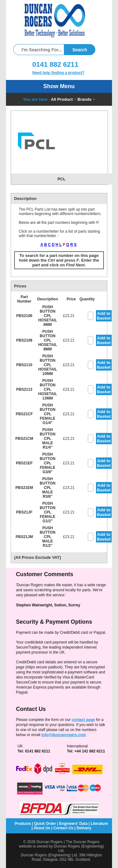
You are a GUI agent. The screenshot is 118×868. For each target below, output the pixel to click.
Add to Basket (104, 316)
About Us (42, 828)
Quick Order (45, 824)
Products (23, 824)
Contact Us (63, 828)
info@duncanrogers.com (64, 735)
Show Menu (59, 86)
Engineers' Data (73, 824)
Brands (84, 99)
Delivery (84, 828)
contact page (83, 720)
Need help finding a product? (59, 73)
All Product (62, 99)
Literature (99, 824)
